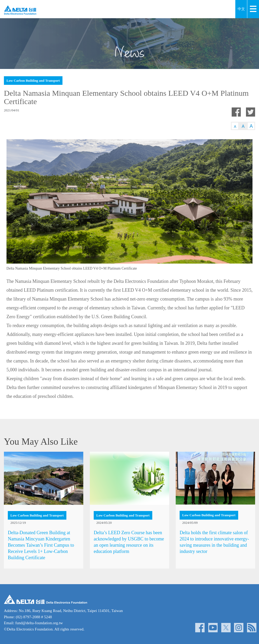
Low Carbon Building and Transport (33, 81)
